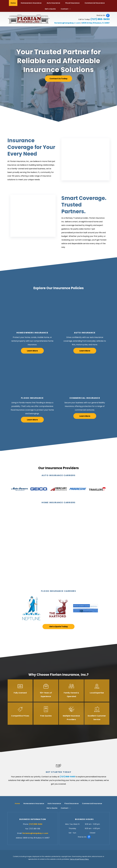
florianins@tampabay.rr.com (67, 23)
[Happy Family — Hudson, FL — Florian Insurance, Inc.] (32, 311)
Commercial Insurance (85, 398)
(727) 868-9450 (100, 19)
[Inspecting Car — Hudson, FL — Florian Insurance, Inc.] (85, 311)
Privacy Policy (84, 859)
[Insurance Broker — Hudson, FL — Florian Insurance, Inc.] (85, 159)
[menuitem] (14, 3)
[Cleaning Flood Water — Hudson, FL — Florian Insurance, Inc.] (32, 377)
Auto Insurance (85, 333)
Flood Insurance (32, 398)
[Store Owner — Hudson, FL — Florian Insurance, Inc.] (85, 377)
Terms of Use (74, 859)
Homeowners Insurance (32, 333)
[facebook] (108, 15)
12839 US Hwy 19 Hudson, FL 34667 (96, 23)
